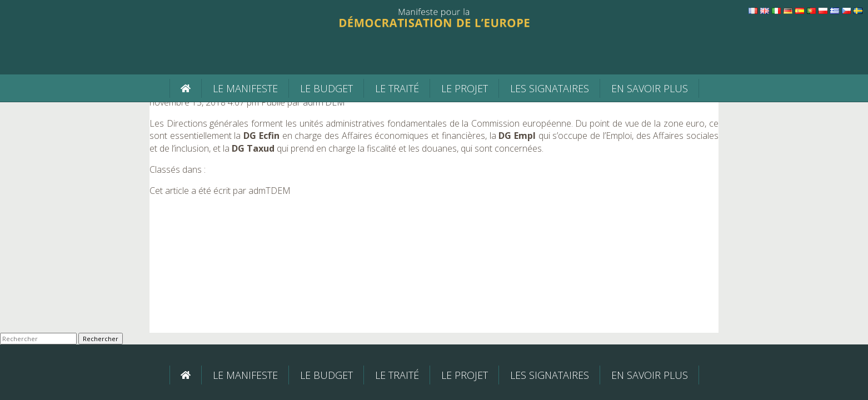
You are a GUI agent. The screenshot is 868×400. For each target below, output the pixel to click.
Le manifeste (245, 88)
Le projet (465, 88)
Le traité (397, 88)
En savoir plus (650, 88)
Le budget (326, 88)
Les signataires (550, 88)
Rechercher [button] (101, 339)
